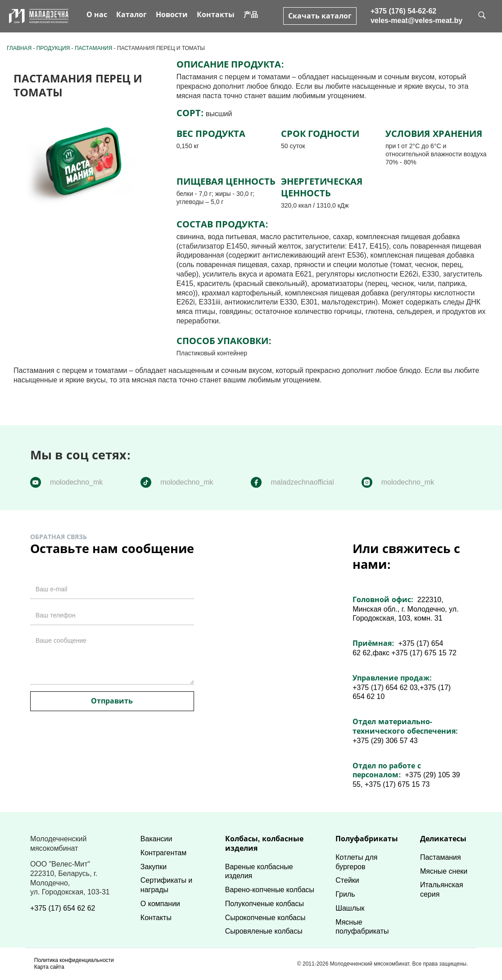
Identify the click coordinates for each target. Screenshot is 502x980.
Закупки (154, 867)
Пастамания (94, 48)
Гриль (345, 894)
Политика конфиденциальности (74, 960)
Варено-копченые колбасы (270, 890)
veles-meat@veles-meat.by (416, 20)
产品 (251, 15)
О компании (160, 904)
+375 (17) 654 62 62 (63, 908)
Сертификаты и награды (166, 885)
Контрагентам (163, 853)
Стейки (347, 880)
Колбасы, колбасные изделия (264, 844)
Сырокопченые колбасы (265, 918)
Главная (19, 48)
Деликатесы (443, 839)
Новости (172, 15)
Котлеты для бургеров (356, 862)
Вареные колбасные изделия (259, 871)
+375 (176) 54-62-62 (403, 11)
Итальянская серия (442, 889)
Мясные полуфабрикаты (362, 927)
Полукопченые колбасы (265, 904)
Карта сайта (49, 967)
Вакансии (156, 839)
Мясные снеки (444, 871)
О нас (97, 15)
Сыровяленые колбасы (264, 931)
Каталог (131, 15)
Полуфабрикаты (367, 839)
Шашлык (350, 908)
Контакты (216, 15)
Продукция (53, 48)
